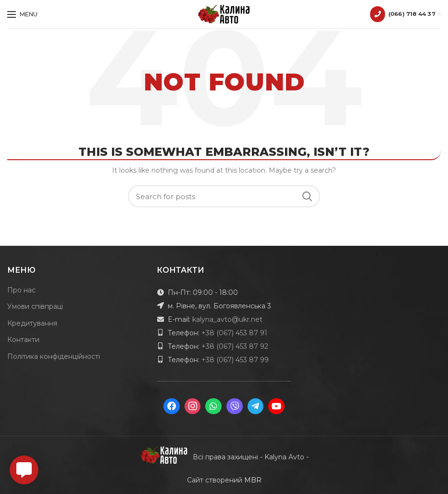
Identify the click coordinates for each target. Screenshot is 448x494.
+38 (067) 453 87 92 (235, 346)
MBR (253, 480)
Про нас (21, 290)
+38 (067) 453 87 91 (234, 333)
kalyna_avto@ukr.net (227, 319)
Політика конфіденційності (54, 356)
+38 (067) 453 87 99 (235, 360)
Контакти (23, 340)
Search (307, 196)
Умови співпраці (35, 306)
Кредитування (32, 323)
